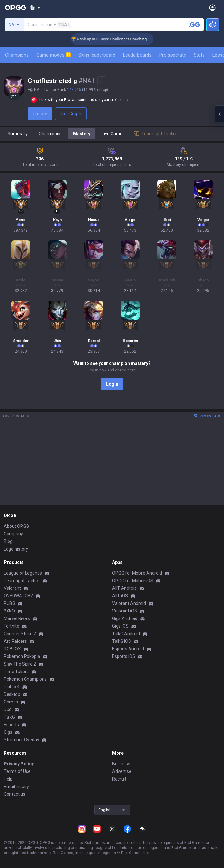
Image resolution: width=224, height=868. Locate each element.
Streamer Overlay (21, 740)
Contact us (15, 794)
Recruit (119, 779)
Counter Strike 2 (20, 634)
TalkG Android (126, 634)
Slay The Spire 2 (20, 664)
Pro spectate (173, 55)
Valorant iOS (125, 611)
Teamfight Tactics (22, 581)
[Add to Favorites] (102, 81)
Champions (17, 55)
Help (8, 779)
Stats (199, 55)
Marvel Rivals (17, 618)
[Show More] (35, 8)
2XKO (9, 611)
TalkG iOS (122, 641)
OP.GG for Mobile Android (137, 573)
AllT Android (124, 588)
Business (121, 764)
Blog (8, 541)
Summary (18, 134)
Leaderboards (137, 55)
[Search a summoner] (194, 25)
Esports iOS (124, 656)
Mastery (82, 134)
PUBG (9, 603)
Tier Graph (71, 114)
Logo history (16, 549)
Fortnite (12, 626)
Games (11, 702)
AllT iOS (120, 596)
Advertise (122, 771)
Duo (8, 709)
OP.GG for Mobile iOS (133, 581)
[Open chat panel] (219, 114)
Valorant (12, 588)
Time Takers (16, 672)
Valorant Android (129, 603)
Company (13, 534)
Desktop (12, 694)
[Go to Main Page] (15, 8)
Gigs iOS (120, 626)
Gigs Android (125, 618)
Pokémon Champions (25, 679)
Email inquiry (16, 787)
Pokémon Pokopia (22, 656)
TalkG (9, 717)
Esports (11, 725)
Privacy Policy (19, 764)
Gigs (8, 732)
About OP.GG (16, 526)
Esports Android (128, 649)
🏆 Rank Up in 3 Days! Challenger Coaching (116, 39)
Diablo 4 (12, 687)
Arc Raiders (15, 641)
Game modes (54, 55)
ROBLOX (12, 649)
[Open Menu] (212, 8)
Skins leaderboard (97, 55)
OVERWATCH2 (18, 596)
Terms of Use (17, 771)
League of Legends (23, 573)
